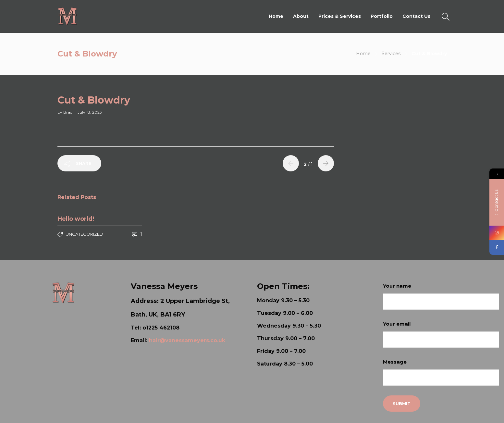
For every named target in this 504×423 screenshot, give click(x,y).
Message (441, 372)
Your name (441, 296)
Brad (68, 112)
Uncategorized (84, 234)
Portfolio (382, 16)
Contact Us (416, 16)
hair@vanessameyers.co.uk (187, 340)
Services (391, 54)
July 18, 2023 (90, 112)
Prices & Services (340, 16)
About (301, 16)
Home (276, 16)
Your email (441, 334)
